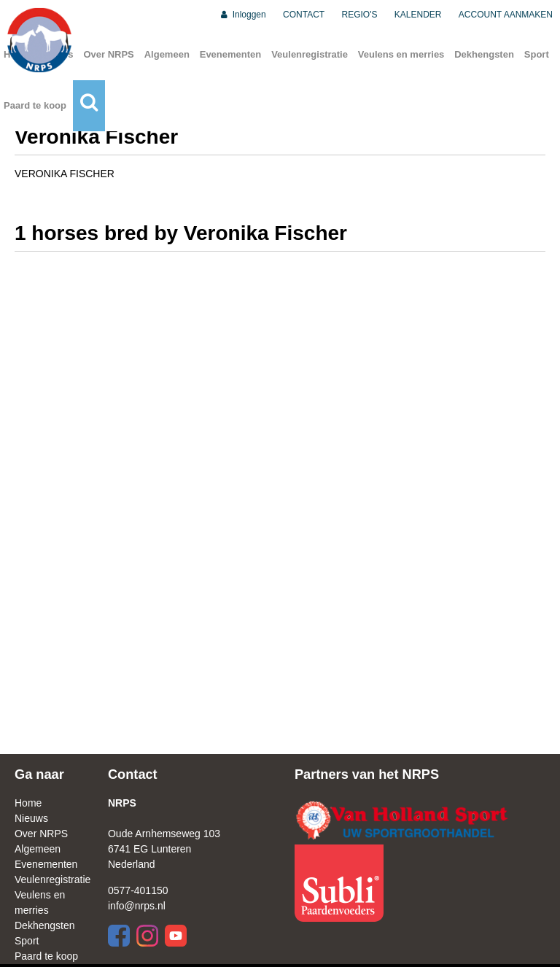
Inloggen (242, 15)
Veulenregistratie (310, 54)
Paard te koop (35, 105)
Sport (537, 54)
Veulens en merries (401, 54)
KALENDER (418, 15)
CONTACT (304, 15)
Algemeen (167, 54)
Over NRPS (108, 54)
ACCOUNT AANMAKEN (506, 15)
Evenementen (231, 54)
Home (28, 803)
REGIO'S (360, 15)
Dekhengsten (484, 54)
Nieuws (31, 818)
